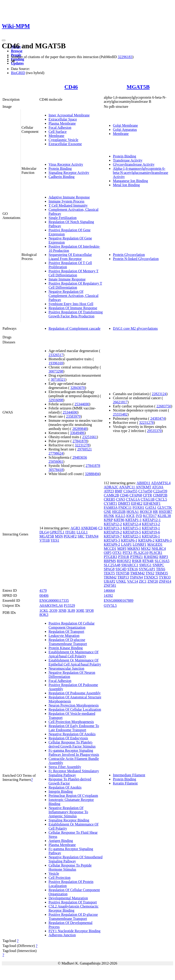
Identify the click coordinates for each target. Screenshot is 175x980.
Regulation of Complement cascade (75, 328)
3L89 (71, 611)
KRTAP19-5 (132, 532)
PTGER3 (110, 557)
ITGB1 (71, 532)
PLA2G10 (141, 553)
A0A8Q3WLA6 (51, 606)
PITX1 (128, 553)
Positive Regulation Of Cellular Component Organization (72, 625)
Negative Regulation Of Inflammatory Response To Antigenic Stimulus (68, 812)
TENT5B (123, 573)
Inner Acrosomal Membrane (69, 115)
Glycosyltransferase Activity (134, 164)
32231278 (82, 445)
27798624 (56, 453)
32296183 (125, 57)
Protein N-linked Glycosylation (136, 259)
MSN (59, 536)
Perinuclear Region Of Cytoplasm (73, 796)
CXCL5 (161, 499)
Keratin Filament (125, 783)
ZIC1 (143, 581)
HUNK (109, 516)
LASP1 (126, 544)
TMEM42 (137, 573)
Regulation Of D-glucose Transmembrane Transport (68, 642)
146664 (109, 590)
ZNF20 (153, 581)
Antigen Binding (61, 841)
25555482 (120, 414)
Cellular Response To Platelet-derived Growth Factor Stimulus (72, 744)
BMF (119, 491)
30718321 (58, 379)
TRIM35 (162, 573)
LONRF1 (139, 544)
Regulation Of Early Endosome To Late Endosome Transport (74, 728)
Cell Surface (58, 132)
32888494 (92, 474)
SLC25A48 (112, 565)
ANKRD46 (89, 528)
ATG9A (158, 487)
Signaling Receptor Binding (69, 820)
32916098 (56, 400)
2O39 (53, 611)
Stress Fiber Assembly (65, 767)
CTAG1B (148, 499)
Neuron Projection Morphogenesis (74, 705)
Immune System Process (66, 201)
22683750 (164, 406)
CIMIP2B (160, 495)
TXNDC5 (151, 577)
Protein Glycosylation (129, 255)
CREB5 (109, 499)
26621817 (120, 402)
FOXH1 (139, 508)
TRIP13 (123, 577)
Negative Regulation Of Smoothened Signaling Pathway (76, 859)
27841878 (80, 441)
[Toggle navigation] (4, 40)
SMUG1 (145, 565)
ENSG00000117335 (54, 601)
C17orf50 (145, 491)
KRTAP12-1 (152, 520)
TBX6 (161, 569)
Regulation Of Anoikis (65, 787)
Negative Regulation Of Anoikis (72, 734)
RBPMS (110, 561)
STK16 (133, 569)
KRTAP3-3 (112, 540)
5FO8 (90, 611)
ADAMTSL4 (161, 483)
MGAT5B (138, 87)
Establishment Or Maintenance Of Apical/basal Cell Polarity (73, 654)
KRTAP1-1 (134, 520)
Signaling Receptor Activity (69, 173)
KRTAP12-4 (132, 524)
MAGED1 (155, 544)
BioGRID (18, 73)
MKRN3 (134, 549)
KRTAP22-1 (132, 536)
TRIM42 (110, 577)
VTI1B (45, 540)
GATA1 (151, 508)
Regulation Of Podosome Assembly (75, 693)
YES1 (55, 540)
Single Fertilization (63, 218)
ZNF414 (165, 581)
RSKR (137, 561)
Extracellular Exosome (65, 144)
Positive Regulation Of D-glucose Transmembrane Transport (73, 917)
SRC (81, 536)
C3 (100, 528)
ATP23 (109, 491)
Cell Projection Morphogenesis (71, 722)
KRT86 (119, 520)
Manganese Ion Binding (130, 181)
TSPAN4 (92, 536)
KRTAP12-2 (113, 524)
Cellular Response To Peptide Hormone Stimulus (70, 867)
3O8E (80, 611)
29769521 (85, 449)
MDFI (122, 549)
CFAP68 (136, 495)
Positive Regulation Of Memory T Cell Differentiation (73, 273)
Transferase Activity (128, 160)
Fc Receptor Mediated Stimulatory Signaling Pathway (74, 773)
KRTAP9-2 (112, 544)
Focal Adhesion (60, 127)
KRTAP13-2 (151, 524)
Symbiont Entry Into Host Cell (71, 304)
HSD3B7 (166, 512)
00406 (44, 595)
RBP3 (164, 557)
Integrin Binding (61, 791)
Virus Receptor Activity (66, 164)
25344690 (82, 404)
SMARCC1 (130, 565)
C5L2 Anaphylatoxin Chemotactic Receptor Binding (74, 908)
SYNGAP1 (147, 569)
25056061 (56, 462)
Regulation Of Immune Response (73, 308)
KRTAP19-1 (151, 528)
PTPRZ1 (136, 557)
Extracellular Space (63, 119)
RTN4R (148, 561)
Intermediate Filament (129, 775)
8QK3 (44, 615)
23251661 (90, 437)
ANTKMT (143, 487)
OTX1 (117, 553)
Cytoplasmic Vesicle (63, 140)
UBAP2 (109, 581)
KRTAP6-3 (164, 540)
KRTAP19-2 (113, 532)
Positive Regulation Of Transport (73, 902)
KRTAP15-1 (132, 528)
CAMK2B (111, 495)
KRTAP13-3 (113, 528)
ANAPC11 (127, 487)
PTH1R (124, 557)
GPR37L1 (57, 532)
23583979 (73, 416)
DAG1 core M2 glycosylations (135, 328)
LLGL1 (82, 532)
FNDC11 (125, 508)
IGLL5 (120, 516)
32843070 (78, 388)
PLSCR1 (156, 553)
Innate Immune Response (67, 279)
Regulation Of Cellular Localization (75, 709)
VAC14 (133, 581)
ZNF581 (110, 585)
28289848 (80, 429)
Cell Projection (59, 878)
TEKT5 (109, 573)
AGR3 (75, 528)
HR (155, 512)
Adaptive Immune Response (69, 197)
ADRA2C (111, 487)
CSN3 (120, 499)
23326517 (56, 355)
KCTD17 (150, 516)
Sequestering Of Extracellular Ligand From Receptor (70, 257)
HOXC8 (146, 512)
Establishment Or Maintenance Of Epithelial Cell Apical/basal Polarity (75, 662)
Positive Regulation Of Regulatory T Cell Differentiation (75, 285)
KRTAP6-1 (129, 540)
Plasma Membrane (62, 123)
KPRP (108, 520)
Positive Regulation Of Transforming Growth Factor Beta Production (76, 314)
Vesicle (54, 873)
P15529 (69, 606)
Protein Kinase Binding (66, 648)
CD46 (71, 87)
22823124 (159, 394)
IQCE (130, 516)
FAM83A (111, 508)
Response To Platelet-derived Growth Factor (70, 781)
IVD (139, 516)
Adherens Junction (62, 935)
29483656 (80, 457)
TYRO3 (165, 577)
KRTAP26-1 (151, 536)
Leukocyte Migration (64, 636)
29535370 (154, 431)
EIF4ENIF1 (152, 503)
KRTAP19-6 (151, 532)
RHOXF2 (124, 561)
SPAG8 (109, 569)
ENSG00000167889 (118, 601)
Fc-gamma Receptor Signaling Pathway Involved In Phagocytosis (74, 752)
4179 (43, 590)
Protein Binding (60, 168)
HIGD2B (119, 512)
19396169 (56, 363)
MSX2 (146, 549)
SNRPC (158, 565)
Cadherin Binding (62, 177)
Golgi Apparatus (125, 130)
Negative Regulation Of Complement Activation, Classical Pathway (73, 296)
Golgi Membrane (125, 125)
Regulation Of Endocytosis (68, 738)
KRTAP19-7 (113, 536)
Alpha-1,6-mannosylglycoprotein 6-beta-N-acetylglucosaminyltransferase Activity (140, 173)
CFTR (147, 495)
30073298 (56, 371)
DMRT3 (124, 503)
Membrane (56, 136)
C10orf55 (130, 491)
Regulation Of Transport (66, 631)
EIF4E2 (137, 503)
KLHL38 (164, 516)
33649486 (77, 433)
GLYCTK (165, 508)
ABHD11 (143, 483)
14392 (108, 595)
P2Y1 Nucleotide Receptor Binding (75, 931)
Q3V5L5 (110, 606)
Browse (17, 51)
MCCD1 (110, 549)
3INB (62, 611)
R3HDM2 (151, 557)
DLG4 (44, 532)
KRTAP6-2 (147, 540)
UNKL (121, 581)
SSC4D (121, 569)
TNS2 (150, 573)
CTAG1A (133, 499)
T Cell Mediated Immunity (68, 205)
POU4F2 (70, 536)
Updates (17, 63)
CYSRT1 (110, 503)
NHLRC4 (159, 549)
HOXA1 (133, 512)
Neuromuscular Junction (66, 668)
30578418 (56, 470)
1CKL (44, 611)
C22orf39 (160, 491)
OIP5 (108, 553)
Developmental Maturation (68, 898)
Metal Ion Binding (126, 185)
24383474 (157, 418)
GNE (107, 512)
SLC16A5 (162, 561)
